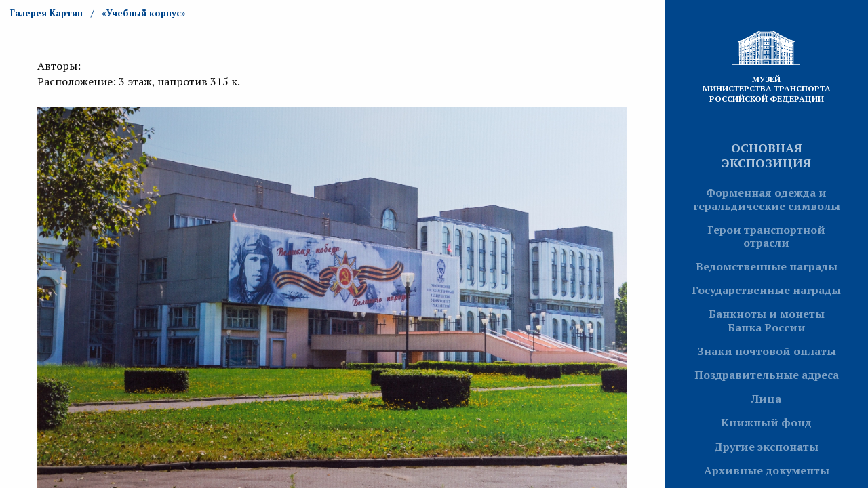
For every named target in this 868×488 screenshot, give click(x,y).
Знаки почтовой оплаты (767, 351)
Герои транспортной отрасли (766, 236)
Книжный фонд (766, 422)
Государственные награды (766, 290)
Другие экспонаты (766, 447)
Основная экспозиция (766, 155)
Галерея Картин (46, 13)
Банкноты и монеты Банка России (767, 320)
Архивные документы (767, 470)
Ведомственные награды (767, 266)
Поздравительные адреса (767, 375)
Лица (766, 399)
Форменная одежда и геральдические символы (767, 199)
